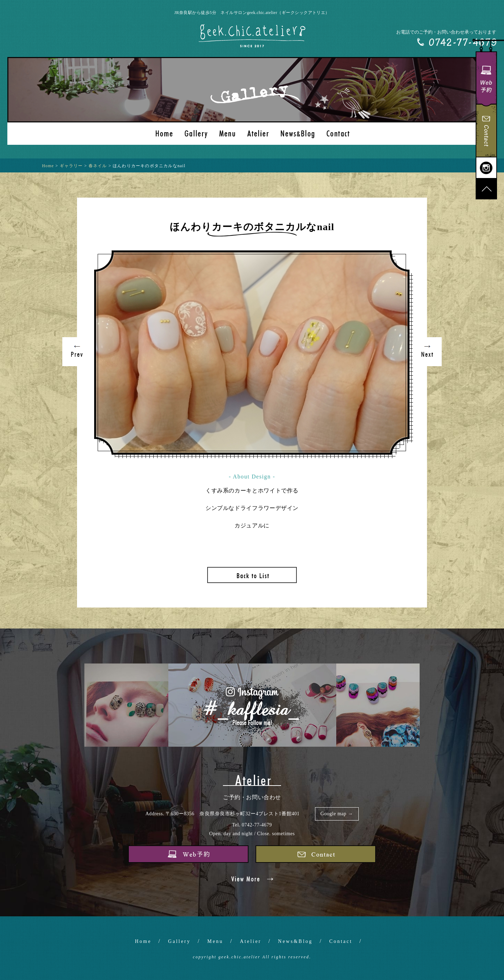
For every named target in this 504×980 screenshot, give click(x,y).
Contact (341, 941)
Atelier (250, 941)
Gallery (179, 941)
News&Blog (295, 941)
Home (143, 941)
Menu (215, 941)
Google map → (337, 814)
